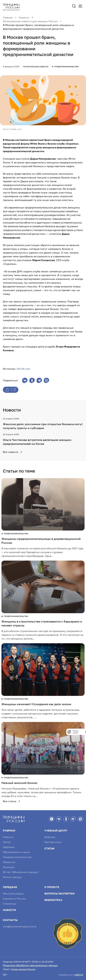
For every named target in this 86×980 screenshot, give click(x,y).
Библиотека (53, 900)
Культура (9, 867)
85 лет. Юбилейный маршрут (21, 872)
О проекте (52, 887)
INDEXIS (79, 975)
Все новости (13, 452)
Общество (9, 862)
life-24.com (23, 369)
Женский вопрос (13, 893)
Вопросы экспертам (59, 893)
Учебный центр (56, 831)
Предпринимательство (17, 857)
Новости (8, 837)
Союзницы (9, 904)
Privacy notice (76, 732)
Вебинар (50, 837)
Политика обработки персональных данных (30, 965)
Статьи (49, 848)
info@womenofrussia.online (20, 926)
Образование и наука (16, 852)
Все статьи (12, 801)
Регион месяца (12, 877)
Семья (7, 842)
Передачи (10, 887)
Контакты (10, 920)
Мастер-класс (53, 842)
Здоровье (9, 847)
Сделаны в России (14, 898)
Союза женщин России (23, 969)
